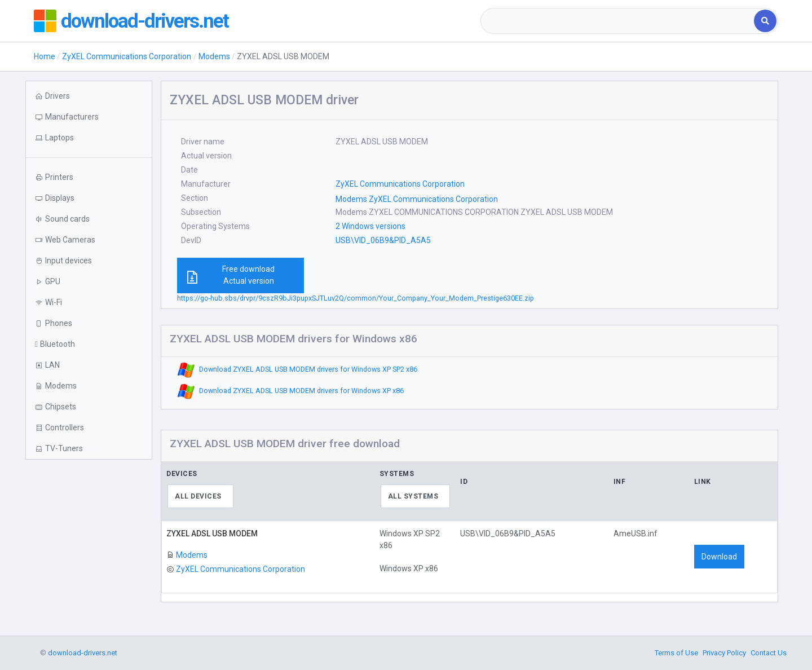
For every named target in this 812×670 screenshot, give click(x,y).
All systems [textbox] (413, 496)
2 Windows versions (370, 226)
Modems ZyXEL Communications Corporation (417, 199)
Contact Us (769, 653)
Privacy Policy (724, 653)
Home (45, 56)
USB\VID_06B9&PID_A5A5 (383, 240)
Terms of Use (676, 653)
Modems (214, 56)
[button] (89, 138)
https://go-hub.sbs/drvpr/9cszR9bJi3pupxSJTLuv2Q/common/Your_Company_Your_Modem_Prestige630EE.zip (356, 298)
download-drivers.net (145, 21)
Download (719, 557)
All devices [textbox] (198, 496)
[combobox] (618, 21)
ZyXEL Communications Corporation (127, 56)
